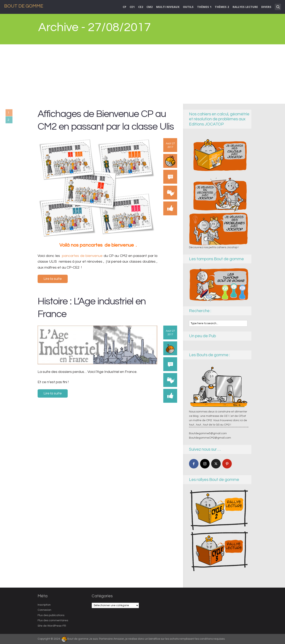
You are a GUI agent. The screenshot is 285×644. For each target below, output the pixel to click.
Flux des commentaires (53, 620)
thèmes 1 (204, 7)
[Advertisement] (142, 74)
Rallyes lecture (245, 7)
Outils (188, 7)
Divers (266, 7)
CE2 (141, 7)
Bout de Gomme (24, 6)
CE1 (132, 7)
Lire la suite (53, 279)
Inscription (44, 605)
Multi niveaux (168, 7)
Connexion (44, 610)
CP (124, 7)
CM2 (150, 7)
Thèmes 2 (222, 7)
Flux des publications (51, 615)
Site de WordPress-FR (52, 626)
